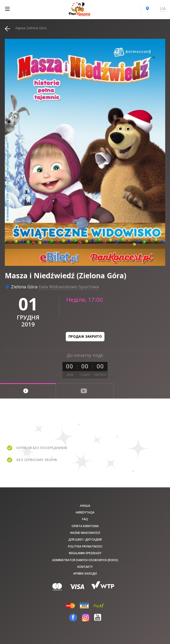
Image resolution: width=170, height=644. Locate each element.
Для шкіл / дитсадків (85, 539)
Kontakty (85, 567)
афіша (85, 506)
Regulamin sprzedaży (85, 553)
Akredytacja (85, 512)
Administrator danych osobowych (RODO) (85, 560)
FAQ (85, 519)
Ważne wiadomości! (85, 533)
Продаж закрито (85, 336)
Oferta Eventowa (85, 526)
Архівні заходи (85, 573)
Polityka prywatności (85, 546)
